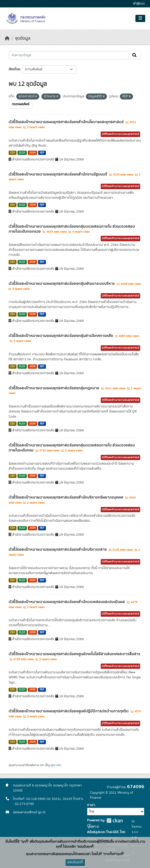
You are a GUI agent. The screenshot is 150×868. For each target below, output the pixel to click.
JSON (32, 153)
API (42, 765)
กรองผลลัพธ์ (21, 104)
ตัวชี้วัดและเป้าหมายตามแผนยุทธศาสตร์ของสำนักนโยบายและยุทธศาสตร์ (67, 122)
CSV (13, 153)
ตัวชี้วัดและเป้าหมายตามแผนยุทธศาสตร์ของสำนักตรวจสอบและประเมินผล (67, 602)
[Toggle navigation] (140, 18)
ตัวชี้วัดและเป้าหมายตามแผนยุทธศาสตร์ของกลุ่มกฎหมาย (54, 388)
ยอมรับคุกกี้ (75, 862)
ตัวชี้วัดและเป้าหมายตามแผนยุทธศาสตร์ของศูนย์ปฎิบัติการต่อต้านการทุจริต (69, 711)
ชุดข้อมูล (23, 38)
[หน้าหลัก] (7, 38)
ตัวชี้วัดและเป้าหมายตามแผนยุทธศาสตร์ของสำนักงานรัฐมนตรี (58, 174)
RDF (42, 153)
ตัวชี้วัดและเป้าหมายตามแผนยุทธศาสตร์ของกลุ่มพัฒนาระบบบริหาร (62, 284)
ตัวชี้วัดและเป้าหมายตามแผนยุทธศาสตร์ (120, 134)
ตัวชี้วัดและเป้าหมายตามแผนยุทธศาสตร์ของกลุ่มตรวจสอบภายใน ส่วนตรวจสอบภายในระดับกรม (72, 448)
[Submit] (135, 55)
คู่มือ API (55, 765)
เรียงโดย (14, 69)
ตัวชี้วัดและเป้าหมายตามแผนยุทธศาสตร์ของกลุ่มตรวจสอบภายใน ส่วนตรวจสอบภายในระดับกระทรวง (72, 229)
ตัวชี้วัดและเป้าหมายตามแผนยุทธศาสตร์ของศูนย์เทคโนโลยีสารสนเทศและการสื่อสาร (74, 654)
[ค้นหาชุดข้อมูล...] (69, 55)
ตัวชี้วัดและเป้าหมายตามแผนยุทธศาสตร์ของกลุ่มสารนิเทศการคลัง (61, 336)
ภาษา (91, 805)
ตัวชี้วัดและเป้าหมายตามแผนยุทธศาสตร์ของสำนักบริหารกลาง (58, 549)
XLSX (22, 153)
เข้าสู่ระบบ (139, 4)
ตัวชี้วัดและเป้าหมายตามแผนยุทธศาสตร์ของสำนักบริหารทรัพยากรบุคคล (66, 497)
